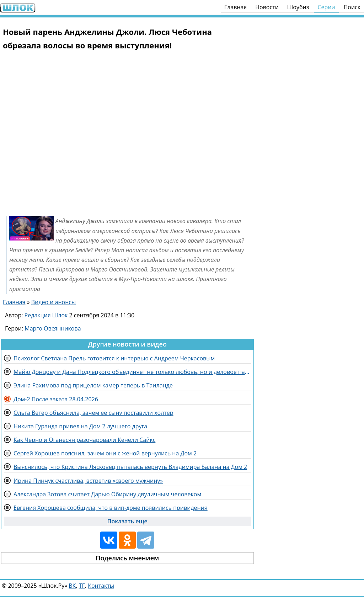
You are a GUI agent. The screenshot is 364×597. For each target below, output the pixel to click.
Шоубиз (298, 7)
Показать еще (127, 521)
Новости (267, 7)
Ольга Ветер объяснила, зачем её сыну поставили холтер (93, 413)
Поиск (352, 7)
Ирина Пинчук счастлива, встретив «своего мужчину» (88, 481)
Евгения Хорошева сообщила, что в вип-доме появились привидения (111, 508)
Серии (326, 7)
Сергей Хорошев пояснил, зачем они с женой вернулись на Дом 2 (105, 453)
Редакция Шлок (46, 315)
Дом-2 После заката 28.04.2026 (56, 399)
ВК (72, 586)
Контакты (101, 586)
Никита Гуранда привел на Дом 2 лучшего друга (80, 426)
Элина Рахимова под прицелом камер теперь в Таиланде (93, 385)
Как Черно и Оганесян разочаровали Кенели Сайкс (84, 440)
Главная (235, 7)
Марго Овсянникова (53, 328)
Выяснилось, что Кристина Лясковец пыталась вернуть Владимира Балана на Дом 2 (130, 467)
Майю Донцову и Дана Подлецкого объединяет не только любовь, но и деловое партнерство (132, 372)
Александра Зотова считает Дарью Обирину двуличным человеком (107, 494)
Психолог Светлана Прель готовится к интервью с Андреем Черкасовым (114, 358)
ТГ (82, 586)
